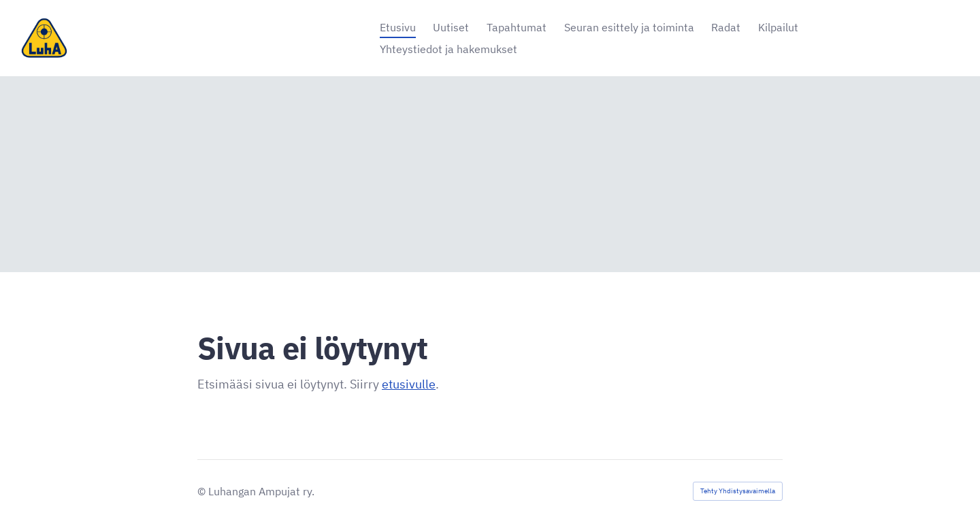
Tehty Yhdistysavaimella (738, 491)
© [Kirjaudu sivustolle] (203, 491)
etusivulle (409, 384)
